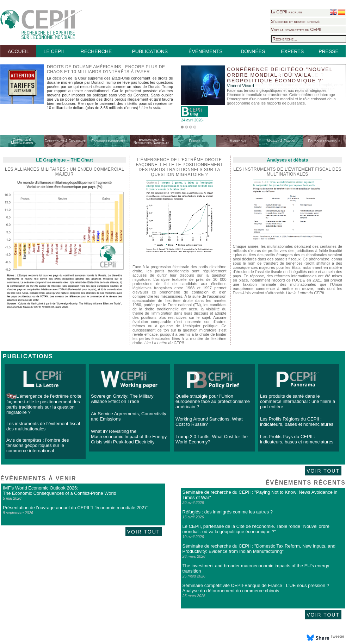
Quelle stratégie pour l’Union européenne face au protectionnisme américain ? (213, 401)
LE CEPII (54, 51)
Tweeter (337, 636)
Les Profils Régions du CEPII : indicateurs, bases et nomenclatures (297, 422)
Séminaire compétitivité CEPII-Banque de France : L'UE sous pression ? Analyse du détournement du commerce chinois (256, 588)
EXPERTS (292, 51)
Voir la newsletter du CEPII (296, 30)
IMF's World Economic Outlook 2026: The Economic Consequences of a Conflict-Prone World (60, 491)
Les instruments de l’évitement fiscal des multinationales (288, 172)
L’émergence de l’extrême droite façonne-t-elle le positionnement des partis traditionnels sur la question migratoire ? (44, 404)
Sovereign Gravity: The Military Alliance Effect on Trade (122, 399)
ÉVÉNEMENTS (205, 51)
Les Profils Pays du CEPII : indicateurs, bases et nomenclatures (297, 439)
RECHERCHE (96, 51)
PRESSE (329, 51)
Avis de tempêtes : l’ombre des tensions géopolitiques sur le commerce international (38, 445)
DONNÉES (253, 51)
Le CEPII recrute (287, 12)
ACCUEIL (18, 51)
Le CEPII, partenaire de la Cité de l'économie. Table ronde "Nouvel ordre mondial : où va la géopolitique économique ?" (256, 529)
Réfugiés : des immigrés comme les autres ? (228, 512)
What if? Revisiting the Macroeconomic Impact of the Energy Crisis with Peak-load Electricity (129, 437)
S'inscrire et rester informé (295, 21)
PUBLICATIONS (150, 51)
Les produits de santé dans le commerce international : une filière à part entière (298, 401)
